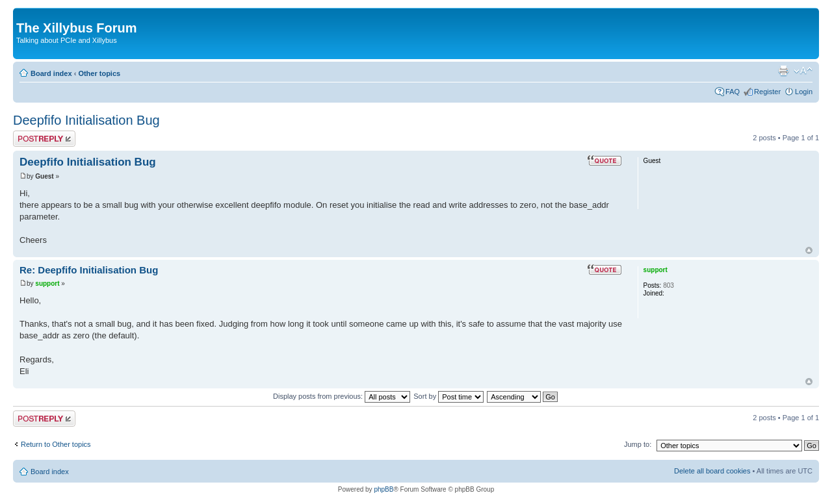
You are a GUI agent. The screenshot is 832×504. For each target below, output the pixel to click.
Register (767, 92)
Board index (51, 73)
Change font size (803, 71)
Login (804, 92)
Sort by (448, 396)
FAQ (733, 92)
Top (809, 250)
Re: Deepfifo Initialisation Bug (89, 270)
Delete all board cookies (712, 471)
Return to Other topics (56, 444)
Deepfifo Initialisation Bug (86, 120)
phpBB (383, 489)
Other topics (99, 73)
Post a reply (44, 139)
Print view (783, 71)
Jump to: (638, 444)
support (47, 283)
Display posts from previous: (342, 396)
